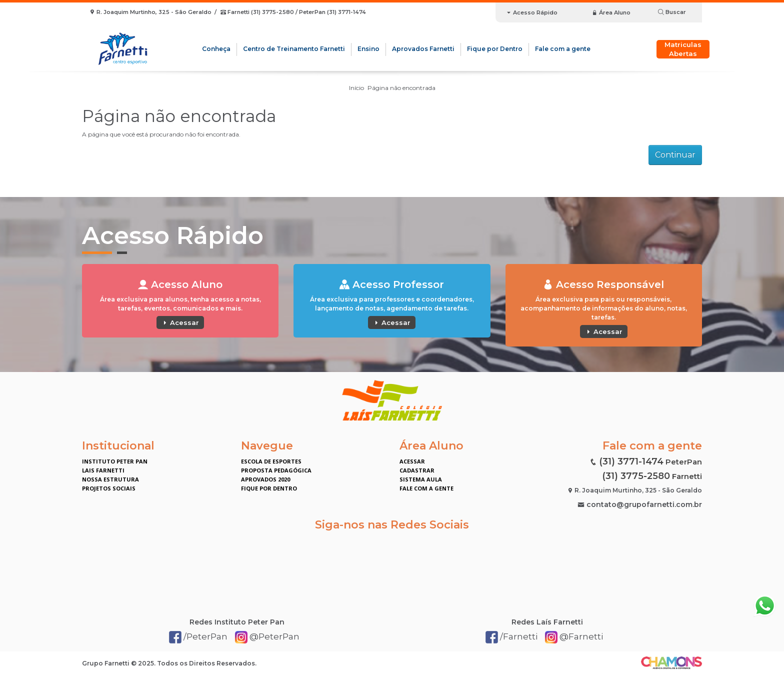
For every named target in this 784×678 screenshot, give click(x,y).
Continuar (675, 155)
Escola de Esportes (271, 461)
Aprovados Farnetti (423, 49)
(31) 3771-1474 (631, 461)
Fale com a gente (563, 49)
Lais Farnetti (103, 470)
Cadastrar (417, 470)
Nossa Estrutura (110, 479)
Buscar (672, 12)
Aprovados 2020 (265, 479)
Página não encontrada (401, 88)
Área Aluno (611, 12)
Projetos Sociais (109, 488)
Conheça (216, 49)
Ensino (368, 49)
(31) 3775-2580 (636, 476)
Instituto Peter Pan (115, 461)
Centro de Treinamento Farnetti (294, 49)
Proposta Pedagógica (276, 470)
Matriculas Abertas (683, 49)
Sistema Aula (421, 479)
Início (356, 88)
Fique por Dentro (495, 49)
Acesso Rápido (532, 12)
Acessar (180, 322)
